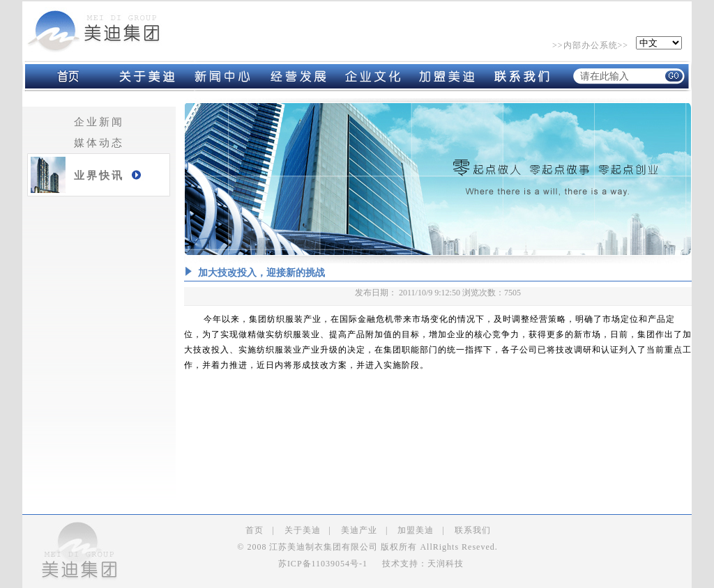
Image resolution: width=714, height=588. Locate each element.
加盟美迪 (416, 530)
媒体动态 (99, 143)
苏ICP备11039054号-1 (323, 564)
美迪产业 (359, 530)
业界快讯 (99, 176)
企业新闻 (99, 122)
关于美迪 (303, 530)
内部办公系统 (591, 45)
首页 (255, 530)
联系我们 (473, 530)
